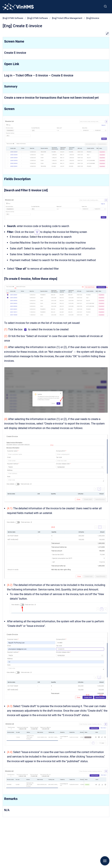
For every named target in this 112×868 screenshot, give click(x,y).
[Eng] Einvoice (93, 18)
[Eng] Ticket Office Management (67, 18)
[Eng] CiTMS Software (13, 18)
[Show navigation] (105, 861)
